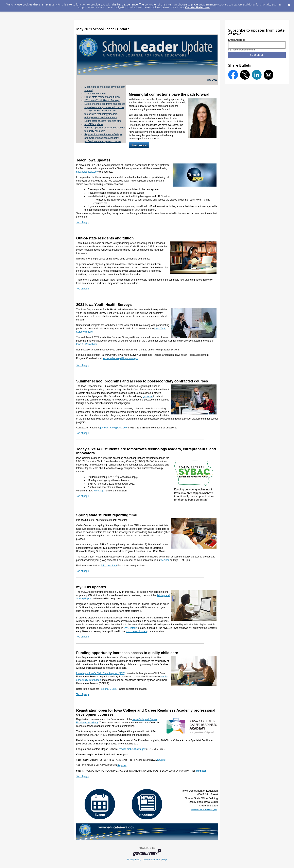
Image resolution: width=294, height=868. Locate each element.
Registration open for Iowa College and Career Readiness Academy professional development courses (103, 138)
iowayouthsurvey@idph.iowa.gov (120, 358)
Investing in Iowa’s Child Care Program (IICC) (101, 673)
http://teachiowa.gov (87, 172)
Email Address (237, 40)
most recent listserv (136, 631)
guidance (148, 396)
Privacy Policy (134, 859)
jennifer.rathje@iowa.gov (114, 428)
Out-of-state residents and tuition (102, 97)
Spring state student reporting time (103, 121)
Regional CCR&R (109, 689)
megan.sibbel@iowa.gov (132, 749)
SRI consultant (109, 566)
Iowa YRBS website (87, 344)
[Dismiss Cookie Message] (289, 4)
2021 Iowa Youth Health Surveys (102, 100)
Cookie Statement (198, 7)
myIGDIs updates (94, 124)
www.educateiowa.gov (204, 809)
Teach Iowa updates (95, 94)
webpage (99, 491)
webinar (165, 560)
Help (164, 859)
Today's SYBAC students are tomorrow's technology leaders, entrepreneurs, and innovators (101, 114)
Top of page (83, 222)
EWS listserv (131, 628)
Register (162, 760)
